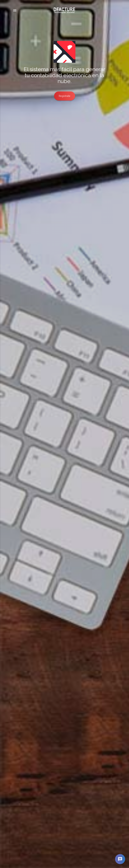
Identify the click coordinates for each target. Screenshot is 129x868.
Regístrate (65, 96)
